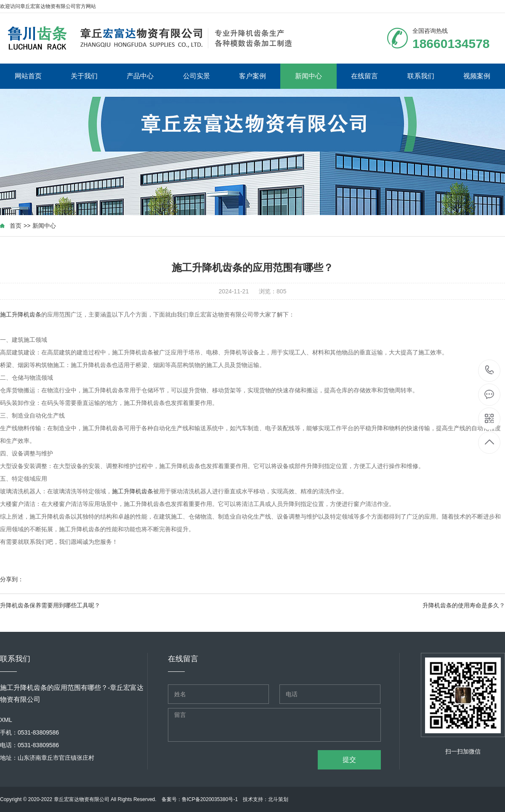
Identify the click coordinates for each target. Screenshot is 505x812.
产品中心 (140, 76)
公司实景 (197, 76)
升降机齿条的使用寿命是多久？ (464, 605)
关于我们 (84, 76)
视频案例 (477, 76)
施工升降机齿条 (21, 314)
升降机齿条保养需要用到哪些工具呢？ (50, 605)
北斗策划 (278, 799)
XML (6, 720)
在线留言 (364, 76)
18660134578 (490, 370)
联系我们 (421, 76)
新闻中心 (308, 76)
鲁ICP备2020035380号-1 (210, 799)
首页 (16, 226)
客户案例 (252, 76)
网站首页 (28, 76)
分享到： (12, 579)
